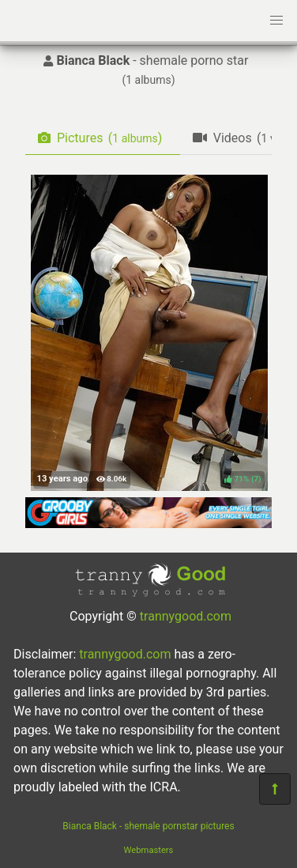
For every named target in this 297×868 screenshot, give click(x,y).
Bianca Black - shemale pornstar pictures (148, 826)
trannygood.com (186, 616)
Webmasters (149, 850)
